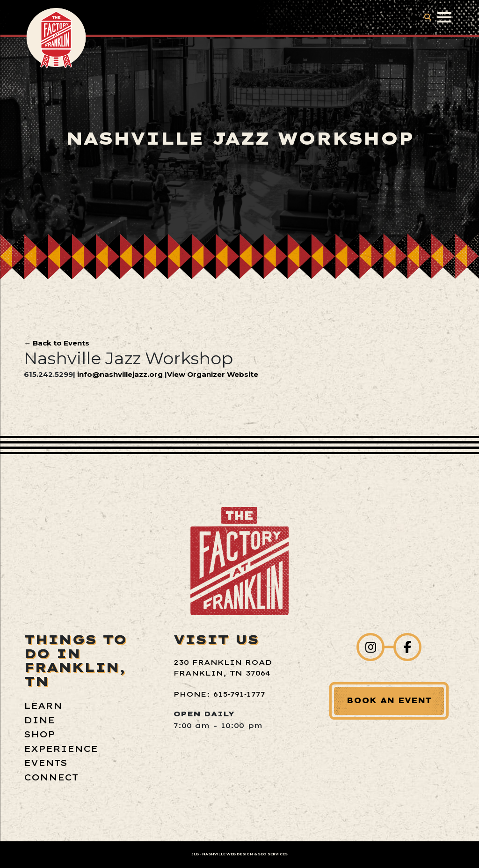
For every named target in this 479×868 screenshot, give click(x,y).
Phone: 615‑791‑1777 (219, 694)
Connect (51, 777)
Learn (43, 706)
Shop (40, 734)
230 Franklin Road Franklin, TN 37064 (223, 668)
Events (46, 763)
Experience (61, 749)
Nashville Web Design (228, 854)
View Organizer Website (213, 374)
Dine (39, 720)
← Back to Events (57, 343)
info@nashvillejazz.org (120, 374)
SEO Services (273, 854)
